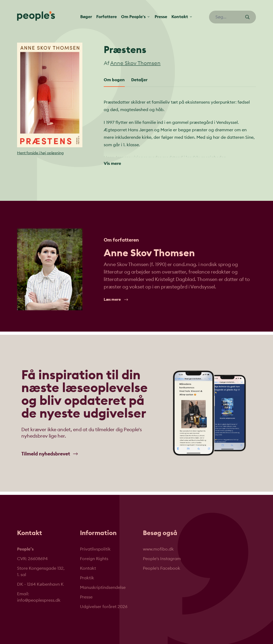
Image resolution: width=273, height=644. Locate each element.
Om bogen (114, 80)
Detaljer (139, 80)
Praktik (87, 578)
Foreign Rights (94, 559)
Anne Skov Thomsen (135, 63)
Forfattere (107, 17)
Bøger (86, 17)
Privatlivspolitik (95, 549)
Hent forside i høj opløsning (40, 153)
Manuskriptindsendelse (103, 588)
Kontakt (88, 568)
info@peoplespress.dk (39, 600)
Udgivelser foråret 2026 (104, 607)
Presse (161, 17)
